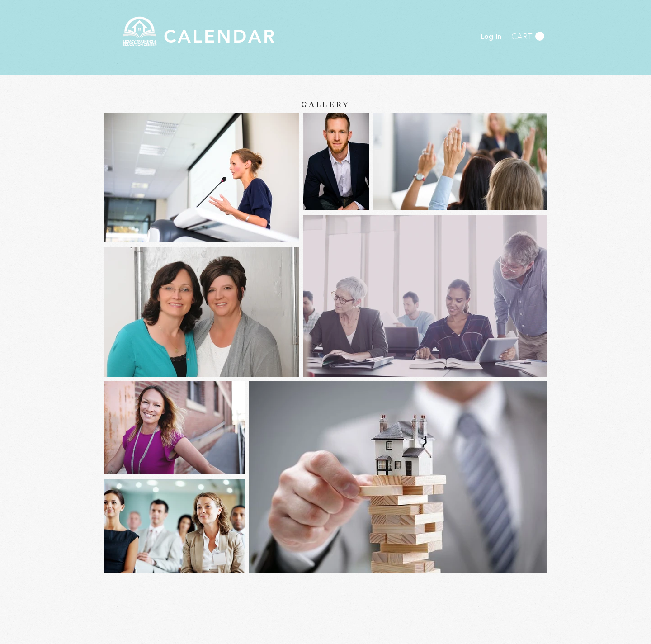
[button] (528, 36)
